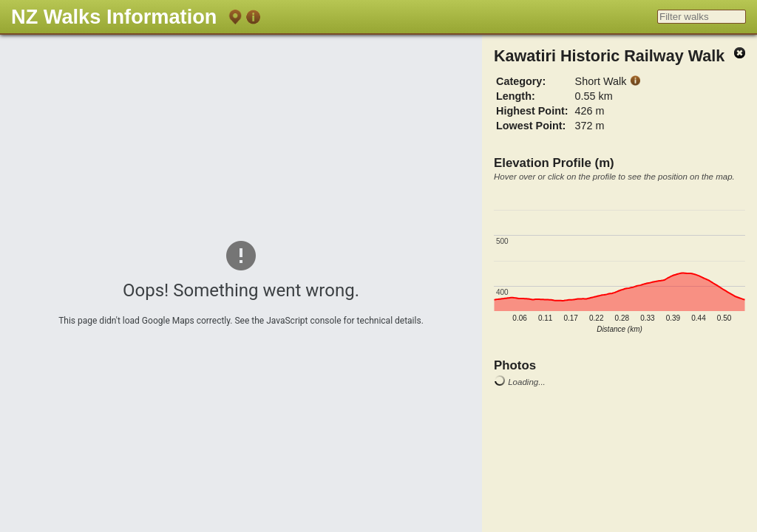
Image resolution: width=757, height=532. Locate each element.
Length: (516, 96)
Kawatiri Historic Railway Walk (609, 56)
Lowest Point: (531, 126)
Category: (521, 81)
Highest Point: (532, 111)
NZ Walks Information (114, 17)
